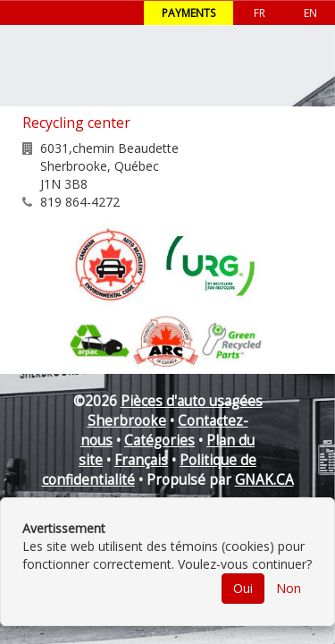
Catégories (159, 441)
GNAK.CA (264, 480)
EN (310, 13)
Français (141, 460)
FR (260, 13)
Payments (188, 13)
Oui (243, 588)
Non (289, 588)
